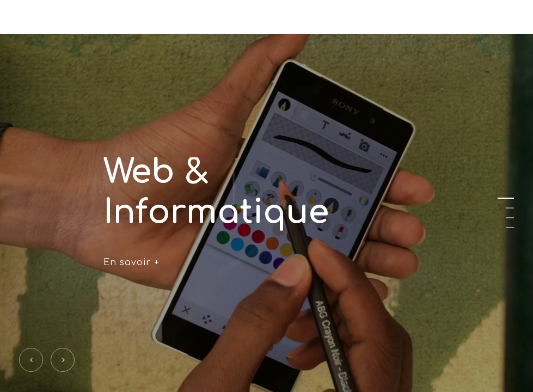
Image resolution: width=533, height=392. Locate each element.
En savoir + (131, 262)
